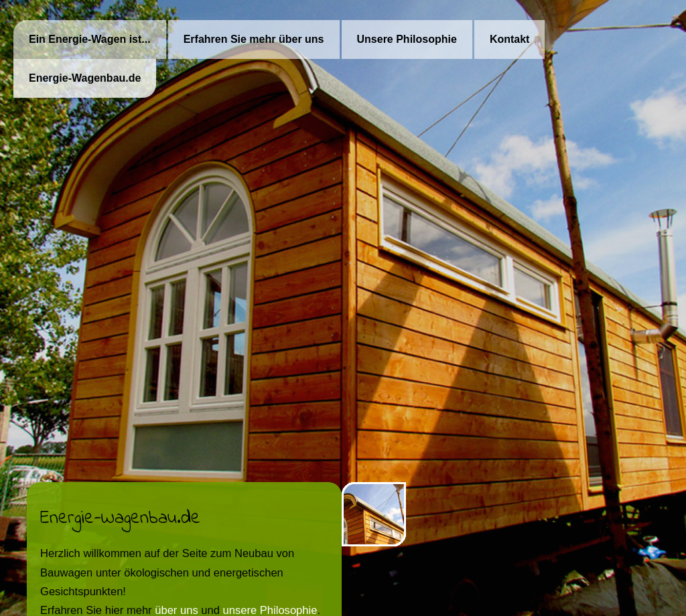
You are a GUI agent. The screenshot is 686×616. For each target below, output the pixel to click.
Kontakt (510, 39)
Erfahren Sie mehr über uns (254, 39)
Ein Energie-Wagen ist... (90, 39)
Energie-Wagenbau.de (85, 78)
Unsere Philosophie (407, 39)
